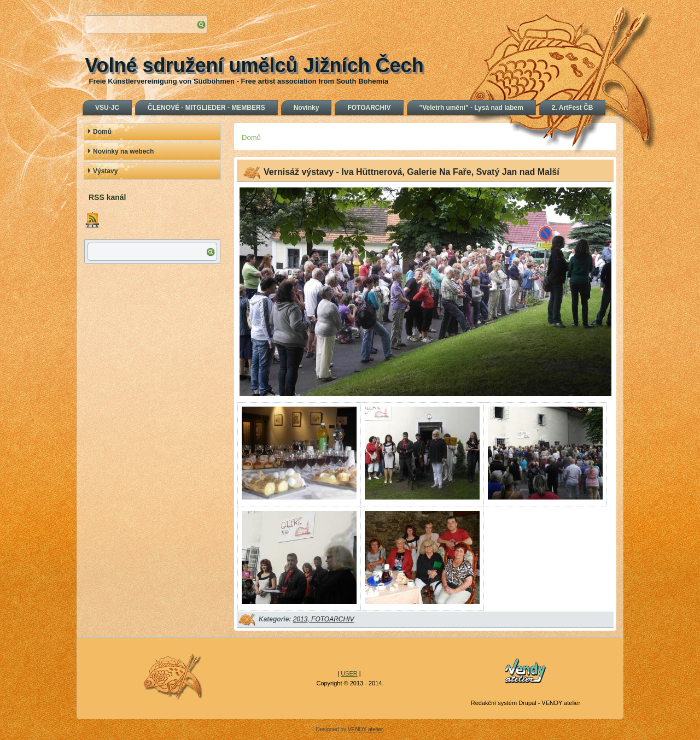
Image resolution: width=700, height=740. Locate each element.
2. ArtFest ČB (573, 108)
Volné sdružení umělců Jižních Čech (254, 65)
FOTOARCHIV (369, 108)
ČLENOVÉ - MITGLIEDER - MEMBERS (206, 108)
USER (349, 673)
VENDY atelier (365, 729)
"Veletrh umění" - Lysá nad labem (471, 108)
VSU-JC (107, 108)
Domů (102, 132)
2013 (301, 619)
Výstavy (105, 171)
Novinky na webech (123, 151)
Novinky (307, 108)
